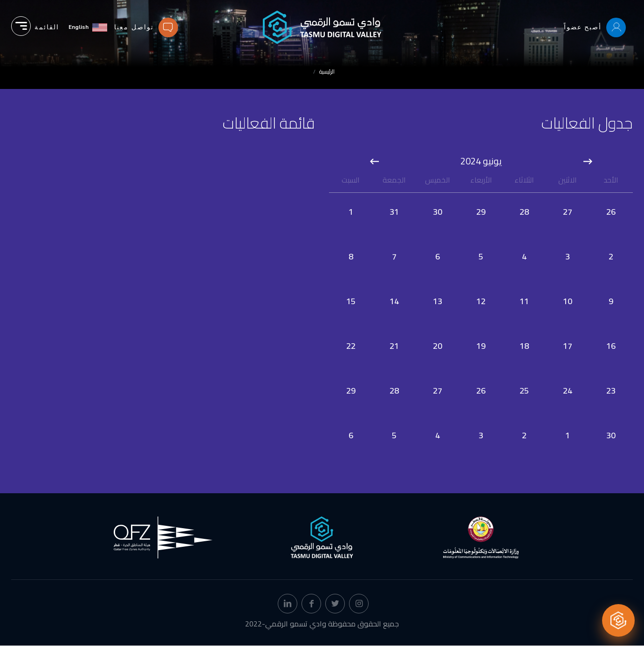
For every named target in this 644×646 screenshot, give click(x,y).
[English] (88, 27)
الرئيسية (327, 71)
